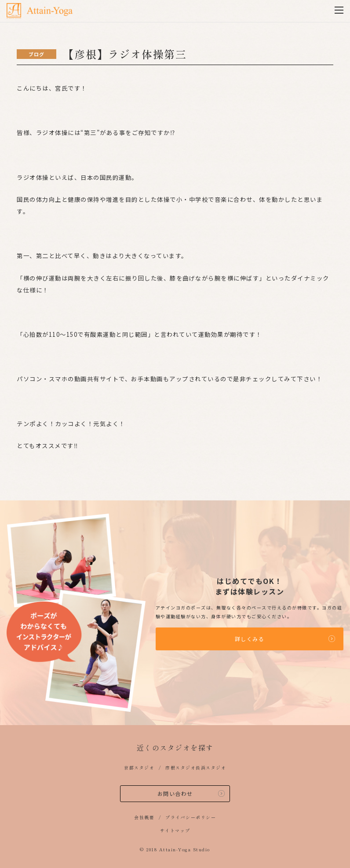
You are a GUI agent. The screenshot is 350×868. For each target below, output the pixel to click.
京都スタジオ (139, 768)
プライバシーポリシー (191, 817)
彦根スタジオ (180, 768)
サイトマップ (175, 830)
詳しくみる (250, 639)
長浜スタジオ (211, 768)
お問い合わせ (175, 793)
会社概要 (144, 817)
